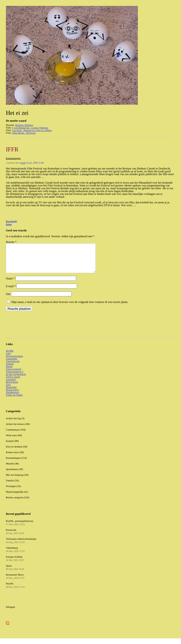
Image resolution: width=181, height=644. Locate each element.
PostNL (15, 591)
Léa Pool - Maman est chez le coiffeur (32, 130)
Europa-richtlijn (15, 564)
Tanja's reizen (13, 382)
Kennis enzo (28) (15, 458)
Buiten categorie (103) (18, 503)
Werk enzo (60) (14, 441)
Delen (9, 224)
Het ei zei (17, 113)
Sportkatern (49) (14, 475)
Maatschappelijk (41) (17, 497)
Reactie (11, 242)
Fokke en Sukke (14, 400)
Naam (10, 284)
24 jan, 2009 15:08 (35, 163)
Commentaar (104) (16, 435)
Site (8, 300)
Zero (8, 390)
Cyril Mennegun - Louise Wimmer (30, 128)
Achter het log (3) (15, 424)
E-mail (11, 292)
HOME (10, 356)
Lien (8, 359)
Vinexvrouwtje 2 (15, 377)
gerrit (23, 163)
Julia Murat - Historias (24, 133)
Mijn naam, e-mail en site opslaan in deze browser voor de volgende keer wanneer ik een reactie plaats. (70, 308)
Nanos (9, 372)
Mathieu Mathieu (24, 125)
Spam (15, 573)
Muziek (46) (12, 469)
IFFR (12, 149)
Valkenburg (15, 555)
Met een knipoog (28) (17, 480)
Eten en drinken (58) (17, 452)
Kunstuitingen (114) (16, 463)
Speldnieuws (12, 398)
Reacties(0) (11, 221)
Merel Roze (12, 387)
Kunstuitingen (13, 158)
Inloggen (10, 612)
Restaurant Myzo (15, 582)
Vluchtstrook (13, 367)
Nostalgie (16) (13, 492)
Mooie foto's (12, 395)
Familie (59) (12, 486)
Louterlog (11, 385)
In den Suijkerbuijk (16, 380)
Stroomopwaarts (14, 362)
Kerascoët (15, 537)
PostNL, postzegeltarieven (20, 528)
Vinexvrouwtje (14, 374)
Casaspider (12, 364)
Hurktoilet (11, 393)
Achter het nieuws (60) (18, 430)
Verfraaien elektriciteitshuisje (21, 546)
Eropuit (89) (12, 447)
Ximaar (10, 369)
